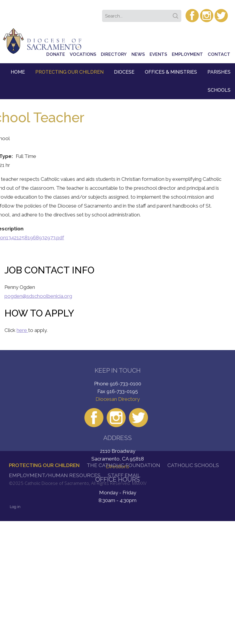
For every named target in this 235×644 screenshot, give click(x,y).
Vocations (83, 54)
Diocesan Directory (118, 399)
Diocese (124, 72)
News (138, 54)
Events (158, 54)
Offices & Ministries (171, 72)
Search (177, 14)
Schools (219, 90)
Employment (187, 54)
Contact (219, 54)
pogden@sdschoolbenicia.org (38, 296)
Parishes (219, 72)
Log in (15, 507)
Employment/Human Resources (55, 475)
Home (18, 72)
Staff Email (124, 475)
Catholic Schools (193, 465)
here (22, 330)
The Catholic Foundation (123, 465)
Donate (56, 54)
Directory (114, 54)
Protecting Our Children (69, 72)
